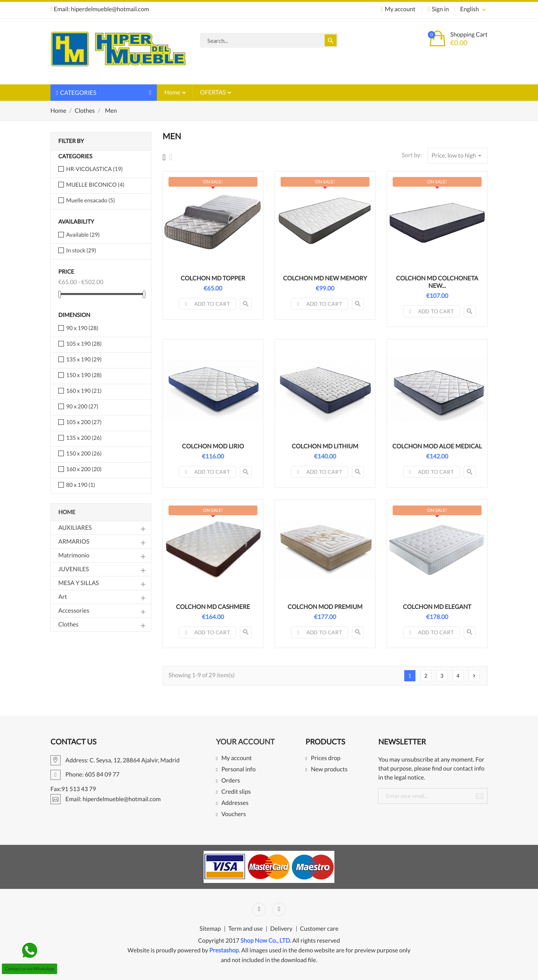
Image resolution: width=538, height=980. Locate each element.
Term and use (245, 929)
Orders (231, 781)
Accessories (74, 611)
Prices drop (326, 758)
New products (329, 770)
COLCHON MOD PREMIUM (325, 607)
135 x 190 (84, 360)
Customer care (319, 929)
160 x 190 (84, 391)
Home (173, 92)
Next (474, 676)
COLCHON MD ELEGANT (437, 607)
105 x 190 (84, 344)
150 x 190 (84, 375)
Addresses (235, 803)
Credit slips (236, 792)
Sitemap (210, 929)
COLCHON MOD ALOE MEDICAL (437, 446)
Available (83, 235)
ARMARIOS (74, 542)
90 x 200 (82, 407)
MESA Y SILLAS (79, 583)
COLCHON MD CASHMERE (213, 607)
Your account (245, 742)
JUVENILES (74, 569)
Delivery (281, 929)
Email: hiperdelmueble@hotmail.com (100, 9)
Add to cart (207, 304)
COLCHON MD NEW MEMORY (325, 278)
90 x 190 (82, 328)
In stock (81, 251)
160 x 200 (84, 469)
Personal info (238, 770)
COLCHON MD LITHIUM (325, 446)
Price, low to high (457, 156)
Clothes (68, 624)
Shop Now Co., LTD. (266, 941)
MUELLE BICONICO (95, 185)
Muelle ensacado (91, 200)
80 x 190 (81, 485)
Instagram (279, 909)
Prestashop (224, 950)
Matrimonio (74, 555)
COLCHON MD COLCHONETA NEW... (437, 282)
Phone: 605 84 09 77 (85, 774)
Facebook (259, 909)
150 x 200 (84, 454)
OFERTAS (214, 92)
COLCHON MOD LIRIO (213, 446)
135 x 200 (84, 438)
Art (63, 597)
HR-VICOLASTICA (95, 169)
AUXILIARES (75, 528)
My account (236, 758)
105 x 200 (84, 422)
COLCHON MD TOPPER (213, 278)
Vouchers (234, 814)
